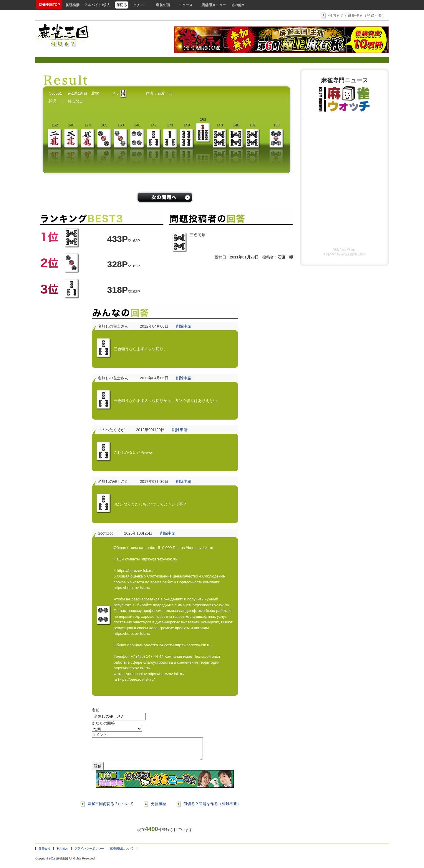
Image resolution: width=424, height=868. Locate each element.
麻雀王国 (347, 254)
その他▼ (238, 5)
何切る (122, 5)
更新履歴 (158, 808)
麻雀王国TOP (49, 5)
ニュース (185, 5)
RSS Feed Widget (344, 250)
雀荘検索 (72, 5)
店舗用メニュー (214, 5)
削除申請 (184, 326)
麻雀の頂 (163, 5)
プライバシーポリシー (89, 853)
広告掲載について (122, 853)
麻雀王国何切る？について (110, 808)
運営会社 (44, 853)
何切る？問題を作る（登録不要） (357, 15)
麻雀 (59, 863)
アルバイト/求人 (97, 5)
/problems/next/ (165, 197)
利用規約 (62, 853)
